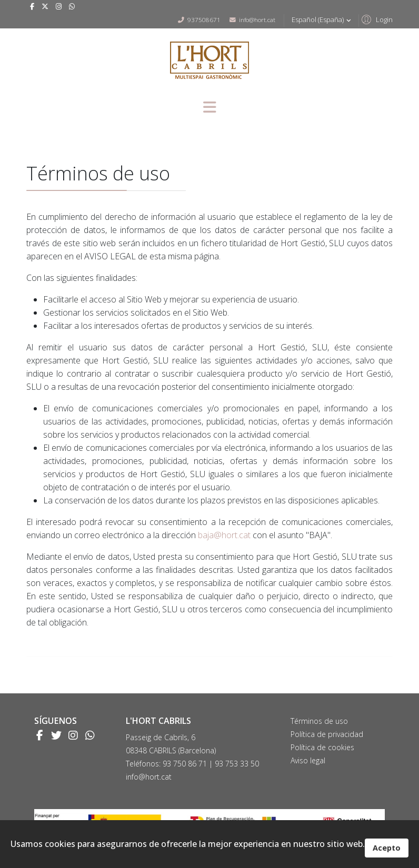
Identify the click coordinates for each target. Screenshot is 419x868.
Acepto (387, 848)
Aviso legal (308, 760)
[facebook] (32, 6)
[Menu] (209, 108)
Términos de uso (319, 721)
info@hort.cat (257, 19)
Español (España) (322, 20)
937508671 (204, 19)
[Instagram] (59, 6)
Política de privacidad (327, 734)
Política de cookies (322, 747)
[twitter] (45, 6)
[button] (376, 19)
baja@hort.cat (224, 535)
